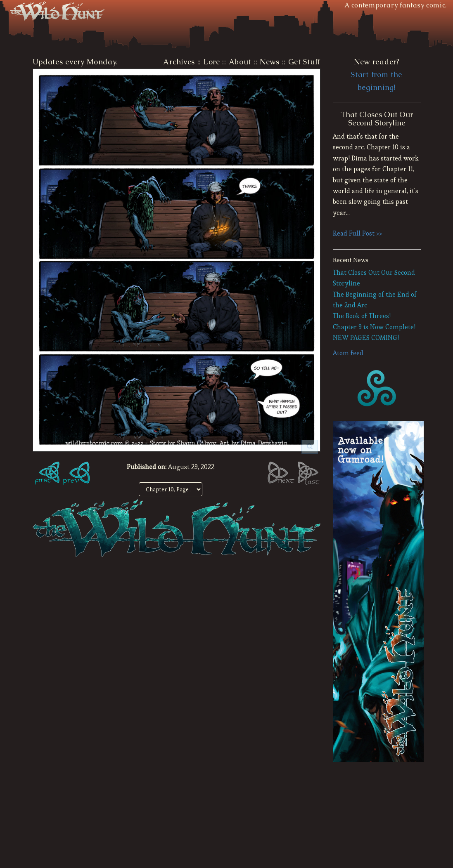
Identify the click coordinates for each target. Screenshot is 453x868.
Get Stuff (304, 62)
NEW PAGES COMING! (366, 338)
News (270, 62)
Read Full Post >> (357, 233)
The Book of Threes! (362, 316)
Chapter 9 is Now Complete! (374, 327)
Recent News (351, 260)
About (240, 62)
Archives (179, 62)
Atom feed (348, 353)
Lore (212, 62)
